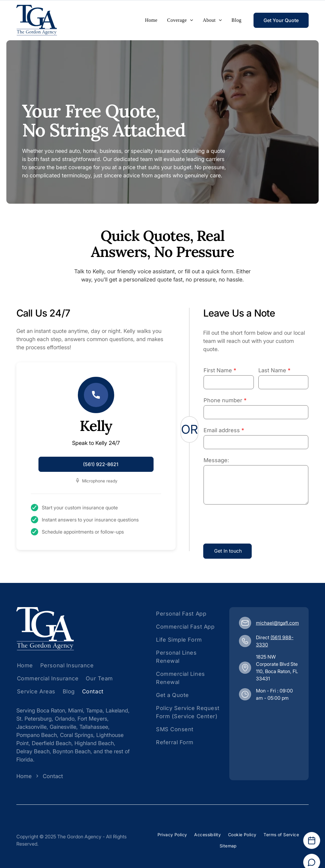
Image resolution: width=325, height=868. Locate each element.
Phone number (223, 400)
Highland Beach (94, 743)
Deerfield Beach (52, 743)
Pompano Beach (37, 735)
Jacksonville (32, 727)
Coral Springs (77, 735)
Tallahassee (94, 727)
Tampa (94, 710)
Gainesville (63, 727)
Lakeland (117, 710)
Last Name (272, 370)
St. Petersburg (34, 719)
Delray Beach (33, 751)
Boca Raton (51, 710)
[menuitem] (151, 20)
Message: (216, 460)
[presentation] (250, 525)
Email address (222, 430)
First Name (218, 370)
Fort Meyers (92, 719)
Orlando (65, 719)
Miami (76, 710)
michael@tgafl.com (277, 623)
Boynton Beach (72, 751)
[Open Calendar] (312, 840)
